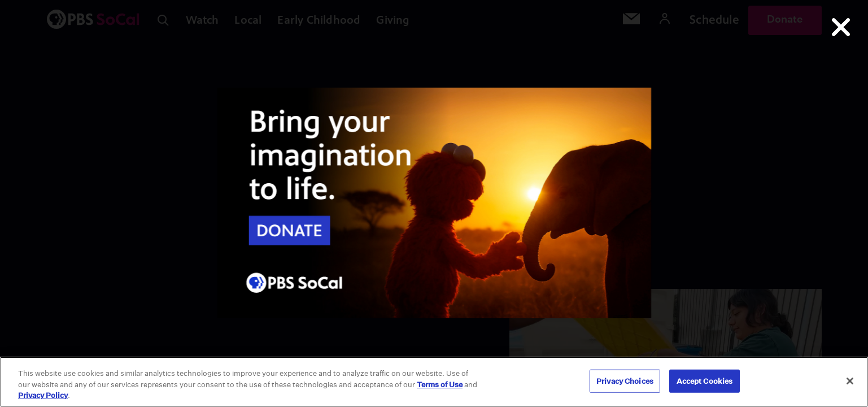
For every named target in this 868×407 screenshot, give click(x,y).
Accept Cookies (705, 381)
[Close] (850, 381)
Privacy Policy (43, 395)
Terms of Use (440, 385)
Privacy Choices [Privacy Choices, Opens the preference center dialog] (625, 381)
